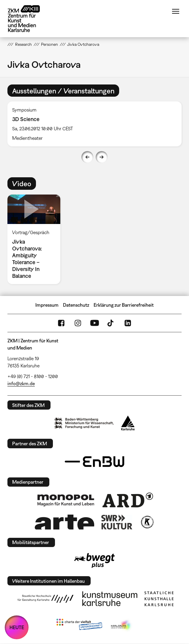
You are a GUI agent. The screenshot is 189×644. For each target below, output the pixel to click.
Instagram (78, 323)
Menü (176, 11)
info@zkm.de (21, 383)
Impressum (47, 305)
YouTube (94, 323)
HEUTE (17, 627)
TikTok (111, 323)
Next (102, 157)
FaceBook (61, 323)
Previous (87, 157)
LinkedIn (128, 323)
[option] (94, 124)
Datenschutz (76, 305)
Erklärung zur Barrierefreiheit (124, 305)
